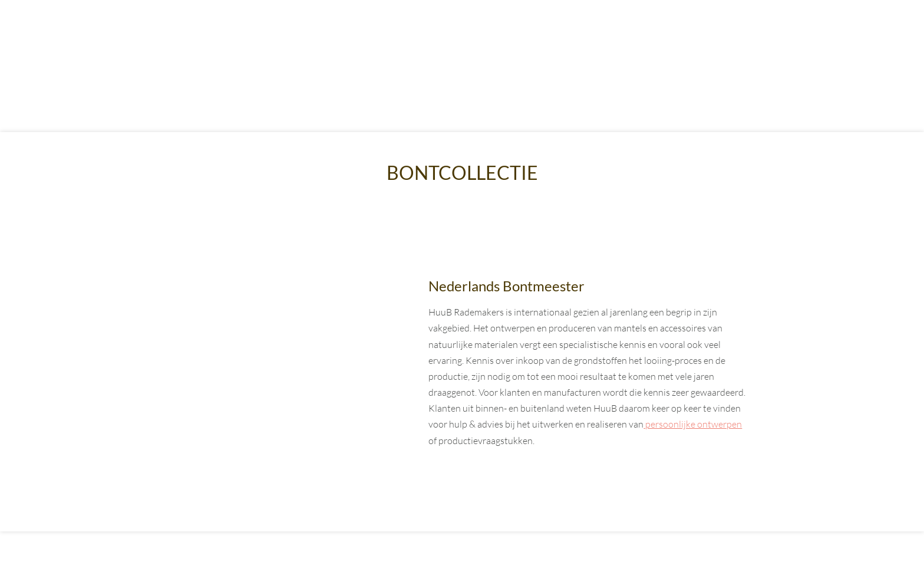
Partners (625, 548)
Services (542, 34)
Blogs (616, 34)
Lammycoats (382, 34)
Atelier (466, 34)
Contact (688, 34)
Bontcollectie (275, 34)
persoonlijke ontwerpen (693, 424)
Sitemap (504, 548)
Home (188, 34)
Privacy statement (564, 548)
